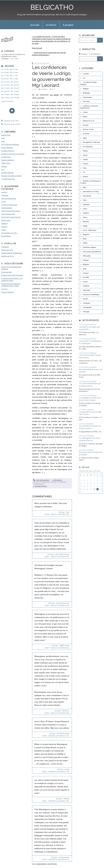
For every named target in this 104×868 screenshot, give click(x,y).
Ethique (85, 151)
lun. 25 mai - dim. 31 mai (9, 69)
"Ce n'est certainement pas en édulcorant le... (90, 385)
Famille (85, 159)
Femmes (86, 164)
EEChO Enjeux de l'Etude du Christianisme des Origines (11, 285)
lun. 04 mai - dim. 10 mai (9, 79)
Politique (86, 260)
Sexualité (86, 277)
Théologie (86, 312)
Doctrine (86, 125)
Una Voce (4, 289)
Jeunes (85, 209)
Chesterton (5, 195)
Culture (85, 112)
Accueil (35, 25)
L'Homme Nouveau (8, 151)
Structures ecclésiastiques (91, 295)
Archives (51, 25)
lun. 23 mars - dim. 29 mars (10, 98)
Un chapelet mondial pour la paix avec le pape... (90, 399)
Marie (85, 239)
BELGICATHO (52, 7)
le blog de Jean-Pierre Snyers (11, 211)
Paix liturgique (6, 236)
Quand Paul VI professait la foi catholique (90, 342)
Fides (3, 141)
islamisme (86, 204)
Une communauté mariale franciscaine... (90, 356)
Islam (85, 200)
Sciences (86, 273)
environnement (88, 147)
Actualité (38, 482)
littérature (86, 222)
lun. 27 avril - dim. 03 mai (10, 82)
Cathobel (4, 166)
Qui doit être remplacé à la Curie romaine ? (90, 427)
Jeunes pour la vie (7, 250)
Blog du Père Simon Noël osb (11, 217)
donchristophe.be (7, 208)
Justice (85, 217)
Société (85, 282)
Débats (85, 117)
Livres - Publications (90, 230)
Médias (63, 482)
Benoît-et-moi (6, 220)
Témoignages (39, 484)
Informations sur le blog (91, 192)
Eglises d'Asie (6, 135)
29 (97, 489)
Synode (85, 299)
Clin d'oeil (86, 102)
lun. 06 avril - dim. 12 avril (10, 91)
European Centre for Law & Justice (13, 154)
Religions (86, 264)
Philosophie (87, 256)
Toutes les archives (7, 101)
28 (94, 489)
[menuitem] (35, 25)
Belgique (46, 482)
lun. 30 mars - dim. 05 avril (10, 94)
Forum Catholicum (7, 292)
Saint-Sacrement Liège (9, 198)
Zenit (3, 138)
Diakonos (4, 223)
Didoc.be (4, 227)
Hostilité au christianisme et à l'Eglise (91, 182)
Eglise (54, 482)
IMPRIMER (43, 89)
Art (84, 78)
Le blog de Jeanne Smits (9, 205)
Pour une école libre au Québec (11, 176)
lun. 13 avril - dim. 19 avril (10, 88)
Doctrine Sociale (88, 129)
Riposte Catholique (7, 160)
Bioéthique (86, 93)
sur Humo (54, 95)
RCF (3, 170)
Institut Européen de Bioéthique (12, 253)
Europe (85, 155)
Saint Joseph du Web (8, 214)
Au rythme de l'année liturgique (88, 83)
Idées (85, 187)
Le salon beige (6, 157)
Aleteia (4, 230)
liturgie (85, 226)
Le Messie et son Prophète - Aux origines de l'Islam (12, 279)
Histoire (86, 177)
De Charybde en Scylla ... (10, 233)
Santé (85, 269)
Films (85, 168)
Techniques (87, 303)
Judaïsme (86, 213)
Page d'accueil (37, 48)
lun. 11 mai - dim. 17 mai (9, 76)
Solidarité (86, 286)
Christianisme (87, 97)
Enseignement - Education (91, 142)
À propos (68, 25)
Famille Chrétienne (7, 173)
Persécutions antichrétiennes (92, 252)
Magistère (86, 234)
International (87, 196)
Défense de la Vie (89, 121)
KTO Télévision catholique (10, 144)
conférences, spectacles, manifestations (89, 107)
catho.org (4, 192)
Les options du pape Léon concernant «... (90, 328)
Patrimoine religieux (90, 247)
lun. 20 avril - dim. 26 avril (10, 85)
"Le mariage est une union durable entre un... (90, 439)
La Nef (4, 202)
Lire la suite (14, 59)
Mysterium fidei (6, 272)
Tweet (34, 89)
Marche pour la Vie (8, 256)
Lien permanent (41, 480)
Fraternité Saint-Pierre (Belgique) (12, 275)
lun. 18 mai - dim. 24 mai (9, 72)
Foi (58, 482)
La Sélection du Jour (8, 179)
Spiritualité (86, 290)
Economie (86, 134)
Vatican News (6, 163)
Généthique (5, 247)
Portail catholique (7, 148)
